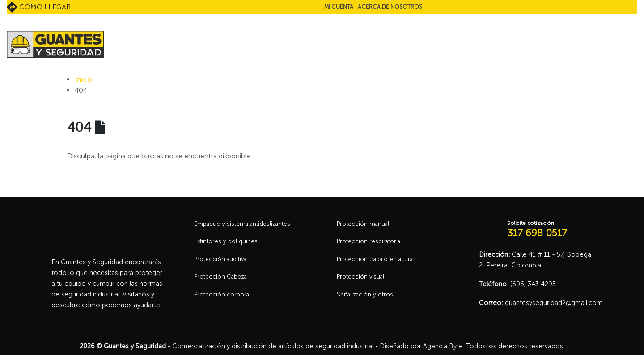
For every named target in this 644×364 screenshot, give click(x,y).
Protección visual (362, 281)
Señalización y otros (367, 300)
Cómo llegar (39, 7)
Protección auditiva (223, 262)
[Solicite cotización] (536, 229)
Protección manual (365, 224)
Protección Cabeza (224, 281)
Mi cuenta (339, 7)
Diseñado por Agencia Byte (421, 346)
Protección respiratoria (372, 243)
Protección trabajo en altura (379, 262)
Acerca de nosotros (390, 7)
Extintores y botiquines (229, 243)
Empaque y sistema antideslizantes (247, 224)
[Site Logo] (55, 44)
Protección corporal (225, 300)
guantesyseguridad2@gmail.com (554, 303)
